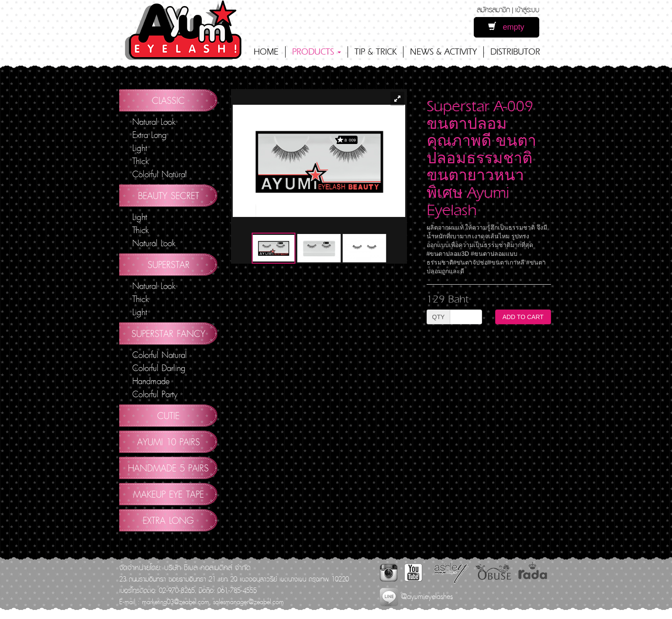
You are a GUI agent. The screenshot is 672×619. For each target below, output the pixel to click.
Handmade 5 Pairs (168, 468)
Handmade (151, 381)
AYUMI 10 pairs (169, 442)
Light (140, 148)
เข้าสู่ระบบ (527, 9)
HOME (266, 52)
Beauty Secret (169, 196)
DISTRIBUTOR (515, 52)
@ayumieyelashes (416, 596)
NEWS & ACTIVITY (443, 52)
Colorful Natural (160, 174)
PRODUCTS (317, 52)
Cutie (168, 416)
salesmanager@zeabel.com (248, 602)
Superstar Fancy (168, 334)
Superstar (169, 265)
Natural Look (154, 122)
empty (506, 27)
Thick (141, 161)
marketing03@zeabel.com (176, 602)
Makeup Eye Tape (169, 494)
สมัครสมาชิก (493, 9)
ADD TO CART (523, 317)
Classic (168, 100)
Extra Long (150, 135)
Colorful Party (155, 394)
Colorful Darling (159, 368)
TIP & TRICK (376, 52)
